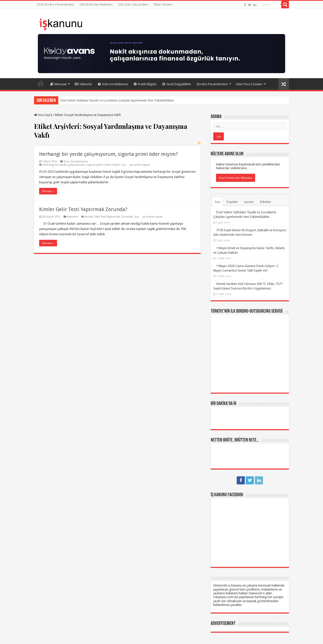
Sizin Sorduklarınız (113, 84)
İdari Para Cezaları (249, 84)
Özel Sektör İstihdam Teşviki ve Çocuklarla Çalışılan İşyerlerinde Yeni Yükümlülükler (117, 100)
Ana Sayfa (41, 83)
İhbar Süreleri (163, 5)
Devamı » (48, 191)
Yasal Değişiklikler (177, 84)
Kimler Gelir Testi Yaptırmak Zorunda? (83, 209)
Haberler (84, 84)
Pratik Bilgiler (145, 84)
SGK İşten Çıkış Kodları (133, 5)
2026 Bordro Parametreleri (55, 5)
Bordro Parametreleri (212, 84)
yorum (249, 202)
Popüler (232, 202)
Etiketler (266, 202)
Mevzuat (58, 84)
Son (218, 202)
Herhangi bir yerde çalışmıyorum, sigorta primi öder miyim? (109, 154)
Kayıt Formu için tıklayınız (236, 178)
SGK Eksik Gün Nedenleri (96, 5)
